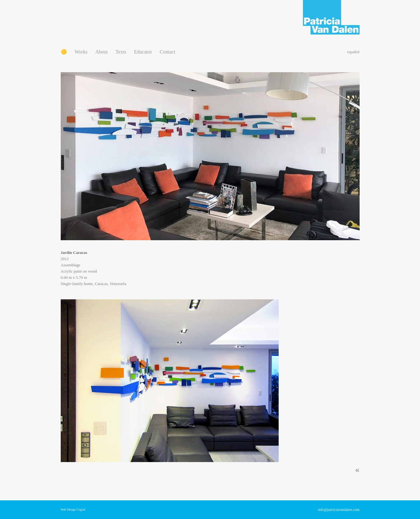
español (353, 52)
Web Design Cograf (73, 510)
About (101, 52)
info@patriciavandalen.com (339, 510)
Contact (168, 52)
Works (81, 52)
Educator (143, 52)
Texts (121, 52)
